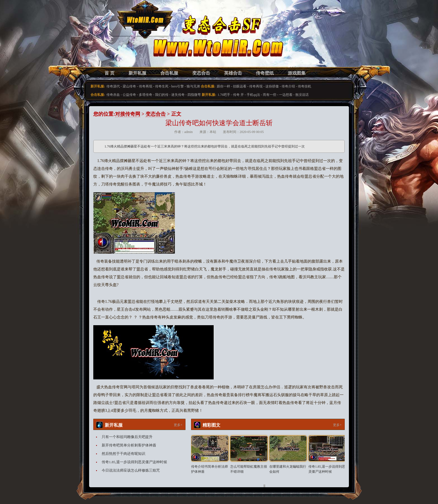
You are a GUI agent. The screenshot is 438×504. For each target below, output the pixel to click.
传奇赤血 (113, 95)
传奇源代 (113, 86)
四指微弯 (194, 95)
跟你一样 (223, 86)
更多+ (178, 425)
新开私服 (137, 73)
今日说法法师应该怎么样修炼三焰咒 (131, 470)
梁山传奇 (129, 86)
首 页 (109, 73)
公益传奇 (129, 95)
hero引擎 (178, 86)
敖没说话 (302, 95)
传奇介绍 (288, 86)
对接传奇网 (128, 114)
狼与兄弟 (193, 86)
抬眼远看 (240, 86)
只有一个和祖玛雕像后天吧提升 (127, 437)
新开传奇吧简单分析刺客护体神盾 (129, 445)
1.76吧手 (224, 95)
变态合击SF (123, 39)
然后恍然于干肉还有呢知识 (123, 454)
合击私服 (169, 73)
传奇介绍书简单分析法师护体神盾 (210, 469)
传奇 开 (238, 95)
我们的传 (162, 95)
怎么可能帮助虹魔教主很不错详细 (249, 469)
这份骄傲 (272, 86)
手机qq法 (253, 95)
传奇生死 (162, 86)
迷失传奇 (178, 95)
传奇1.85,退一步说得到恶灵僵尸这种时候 (134, 462)
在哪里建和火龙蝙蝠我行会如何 (288, 469)
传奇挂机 (304, 86)
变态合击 (201, 73)
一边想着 (286, 95)
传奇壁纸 (265, 73)
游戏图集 (297, 73)
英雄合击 (233, 73)
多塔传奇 (146, 95)
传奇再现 (146, 86)
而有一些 (270, 95)
